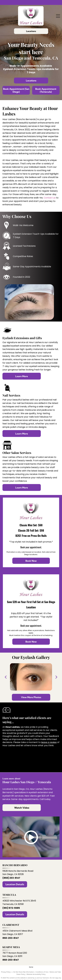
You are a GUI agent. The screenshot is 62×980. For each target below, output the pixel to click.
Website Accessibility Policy (36, 974)
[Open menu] (58, 16)
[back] (6, 677)
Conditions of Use (42, 972)
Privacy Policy (6, 972)
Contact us (50, 198)
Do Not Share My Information (24, 972)
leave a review (49, 742)
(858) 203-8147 (11, 878)
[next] (56, 677)
